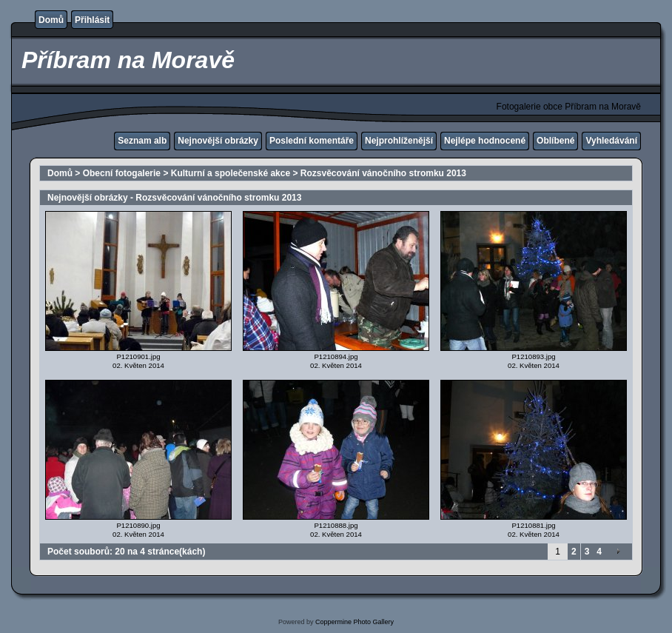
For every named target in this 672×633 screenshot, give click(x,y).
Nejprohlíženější (399, 141)
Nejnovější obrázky (218, 141)
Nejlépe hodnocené (485, 141)
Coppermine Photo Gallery (355, 622)
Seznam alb (142, 141)
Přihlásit (92, 20)
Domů (51, 20)
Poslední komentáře (312, 141)
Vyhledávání (611, 141)
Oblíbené (555, 141)
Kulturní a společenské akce (231, 173)
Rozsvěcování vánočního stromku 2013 (383, 173)
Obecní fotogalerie (122, 173)
